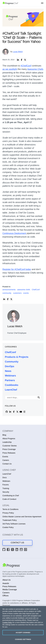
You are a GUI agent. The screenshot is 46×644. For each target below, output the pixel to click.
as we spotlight (10, 69)
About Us (7, 580)
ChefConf (10, 352)
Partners (10, 380)
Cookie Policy (8, 527)
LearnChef (11, 390)
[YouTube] (22, 550)
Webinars (10, 376)
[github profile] (7, 412)
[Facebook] (9, 550)
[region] (23, 625)
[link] (18, 60)
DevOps (10, 366)
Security (6, 492)
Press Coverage (9, 449)
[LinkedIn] (17, 550)
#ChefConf (26, 66)
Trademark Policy (10, 520)
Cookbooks (12, 385)
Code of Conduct (9, 499)
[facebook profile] (14, 412)
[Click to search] (39, 398)
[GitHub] (4, 550)
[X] (13, 550)
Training (6, 488)
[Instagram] (26, 550)
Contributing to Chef (11, 496)
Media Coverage (10, 590)
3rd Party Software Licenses (14, 524)
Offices (6, 596)
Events (5, 457)
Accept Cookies (23, 633)
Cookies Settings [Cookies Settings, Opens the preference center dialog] (23, 639)
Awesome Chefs (35, 69)
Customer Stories (10, 446)
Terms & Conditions (10, 509)
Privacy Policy (8, 513)
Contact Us (7, 464)
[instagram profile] (24, 412)
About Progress (9, 439)
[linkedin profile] (10, 412)
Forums (6, 485)
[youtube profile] (21, 412)
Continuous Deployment (14, 233)
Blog (4, 435)
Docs (5, 478)
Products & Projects (17, 357)
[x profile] (17, 412)
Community (12, 362)
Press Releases (9, 453)
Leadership (7, 442)
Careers (6, 460)
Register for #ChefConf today (17, 269)
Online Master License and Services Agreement (22, 517)
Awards (6, 583)
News (8, 371)
